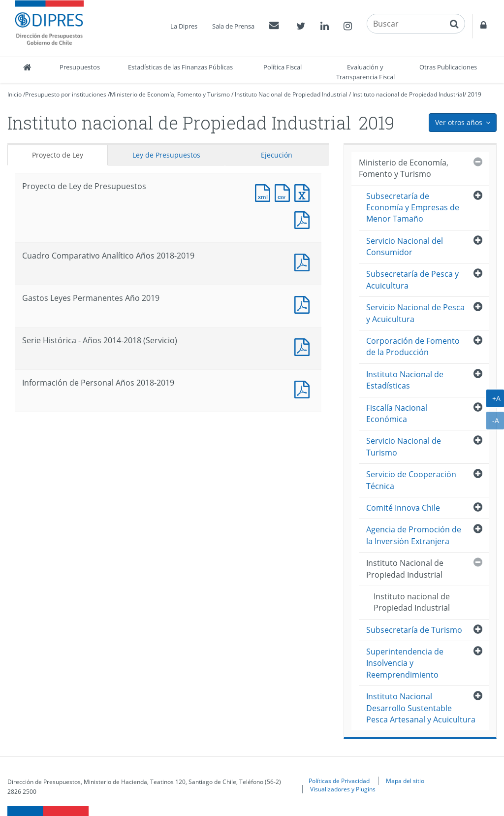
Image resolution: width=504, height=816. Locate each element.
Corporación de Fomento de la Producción (413, 346)
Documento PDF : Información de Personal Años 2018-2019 (304, 388)
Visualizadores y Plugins (343, 789)
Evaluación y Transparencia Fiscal (365, 72)
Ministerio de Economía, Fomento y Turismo (170, 94)
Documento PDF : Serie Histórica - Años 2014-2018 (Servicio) (304, 346)
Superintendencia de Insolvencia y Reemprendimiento (405, 663)
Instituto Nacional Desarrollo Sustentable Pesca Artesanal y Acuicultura (421, 708)
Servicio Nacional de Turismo (404, 446)
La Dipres (184, 26)
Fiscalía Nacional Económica (397, 413)
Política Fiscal (283, 67)
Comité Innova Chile (403, 508)
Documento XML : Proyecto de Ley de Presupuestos (265, 192)
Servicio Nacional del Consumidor (405, 246)
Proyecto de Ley (58, 155)
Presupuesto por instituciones (66, 94)
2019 (474, 94)
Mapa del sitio (405, 781)
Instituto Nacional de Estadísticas (405, 380)
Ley (166, 155)
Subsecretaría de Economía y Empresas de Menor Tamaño (413, 208)
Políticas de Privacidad (339, 781)
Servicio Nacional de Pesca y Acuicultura (415, 313)
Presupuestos (80, 67)
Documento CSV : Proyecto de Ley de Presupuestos (284, 192)
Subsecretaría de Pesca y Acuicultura (412, 279)
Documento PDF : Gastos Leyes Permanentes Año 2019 (304, 304)
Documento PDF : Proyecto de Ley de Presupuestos (304, 219)
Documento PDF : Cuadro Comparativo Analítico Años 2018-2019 (304, 261)
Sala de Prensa (233, 26)
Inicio (15, 94)
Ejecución (277, 155)
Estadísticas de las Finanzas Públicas (180, 67)
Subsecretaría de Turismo (414, 630)
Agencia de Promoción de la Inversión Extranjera (414, 535)
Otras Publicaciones (448, 67)
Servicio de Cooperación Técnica (411, 480)
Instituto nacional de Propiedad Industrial (408, 94)
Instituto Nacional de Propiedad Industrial (291, 94)
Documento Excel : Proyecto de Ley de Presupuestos (304, 192)
